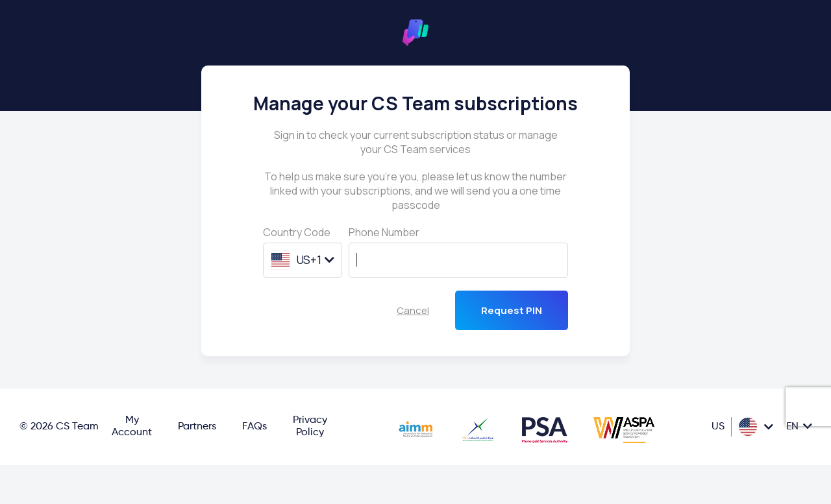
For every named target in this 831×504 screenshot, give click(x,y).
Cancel (413, 310)
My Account (132, 426)
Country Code (297, 232)
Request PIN (512, 310)
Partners (197, 427)
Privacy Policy (310, 426)
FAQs (254, 427)
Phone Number (384, 232)
